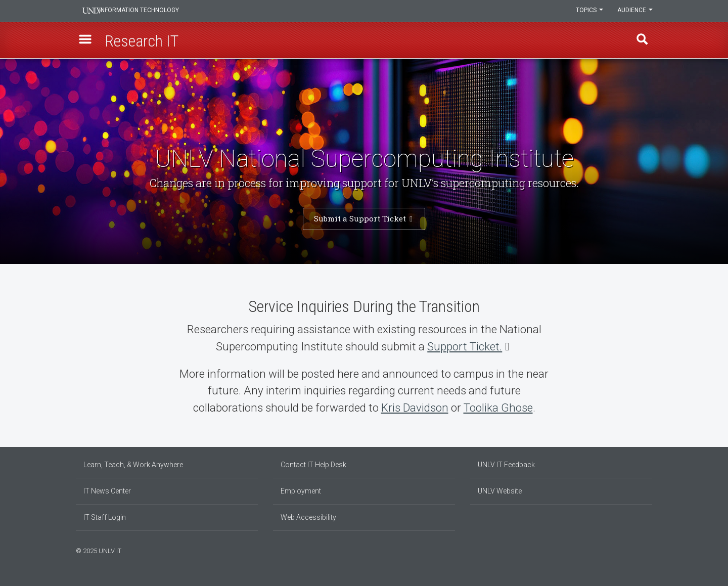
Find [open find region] (642, 41)
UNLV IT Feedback (506, 465)
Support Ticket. (465, 346)
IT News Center (107, 491)
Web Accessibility (308, 517)
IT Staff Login (105, 517)
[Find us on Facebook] (629, 550)
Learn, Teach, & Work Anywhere (133, 465)
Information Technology (145, 11)
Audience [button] (634, 11)
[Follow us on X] (645, 550)
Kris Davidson (415, 408)
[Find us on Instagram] (634, 550)
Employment (301, 491)
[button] (86, 41)
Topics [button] (588, 11)
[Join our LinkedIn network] (640, 550)
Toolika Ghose (498, 408)
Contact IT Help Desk (313, 465)
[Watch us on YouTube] (650, 550)
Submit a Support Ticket (361, 218)
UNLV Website (500, 491)
